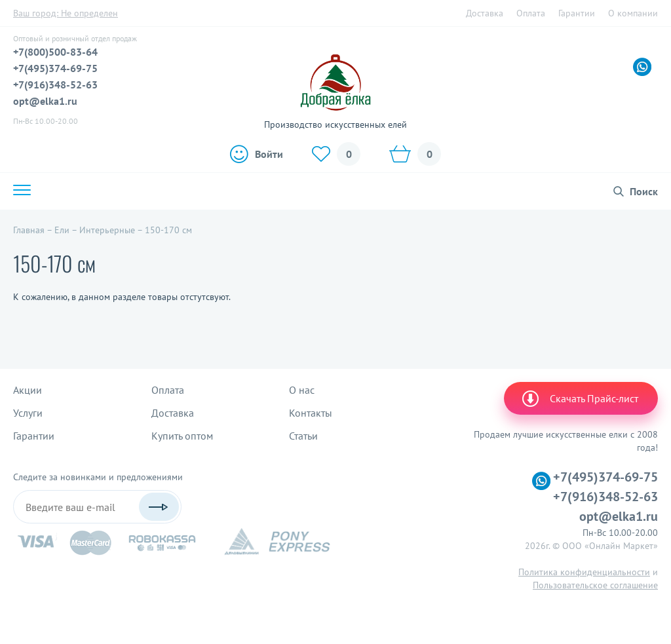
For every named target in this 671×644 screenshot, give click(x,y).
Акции (28, 390)
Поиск (644, 191)
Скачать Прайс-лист (579, 398)
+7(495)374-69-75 (55, 68)
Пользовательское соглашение (595, 585)
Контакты (311, 413)
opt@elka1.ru (45, 101)
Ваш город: (66, 13)
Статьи (303, 436)
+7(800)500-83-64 (55, 52)
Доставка (485, 13)
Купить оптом (182, 436)
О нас (302, 390)
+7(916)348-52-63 (55, 85)
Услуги (28, 413)
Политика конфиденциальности (584, 572)
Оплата (531, 13)
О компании (633, 13)
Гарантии (577, 13)
